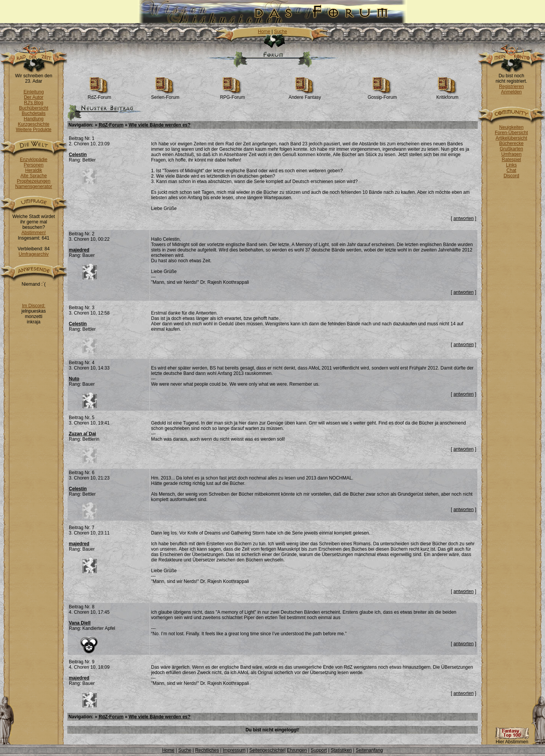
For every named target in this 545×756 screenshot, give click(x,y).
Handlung (34, 119)
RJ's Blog (33, 103)
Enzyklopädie (34, 160)
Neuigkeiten (511, 127)
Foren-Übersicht (511, 133)
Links (511, 165)
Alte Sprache (34, 176)
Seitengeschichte (267, 750)
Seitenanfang (369, 750)
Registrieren (511, 87)
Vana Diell (80, 623)
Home (264, 32)
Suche (281, 32)
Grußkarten (511, 149)
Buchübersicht (33, 108)
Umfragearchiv (33, 254)
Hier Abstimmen (512, 740)
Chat (511, 170)
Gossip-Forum (382, 95)
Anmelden (511, 92)
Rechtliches (207, 750)
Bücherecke (511, 143)
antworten (464, 218)
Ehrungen (297, 750)
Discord (511, 176)
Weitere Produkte (34, 130)
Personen (34, 165)
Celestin (78, 155)
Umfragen (511, 154)
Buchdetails (33, 113)
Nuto (74, 379)
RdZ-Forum (99, 95)
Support (319, 750)
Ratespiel (511, 160)
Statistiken (341, 750)
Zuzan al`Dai (82, 434)
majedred (79, 250)
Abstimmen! (34, 233)
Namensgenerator (33, 187)
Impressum (234, 750)
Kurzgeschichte (33, 124)
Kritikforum (447, 95)
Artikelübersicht (511, 138)
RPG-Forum (232, 95)
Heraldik (33, 170)
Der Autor (34, 97)
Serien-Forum (165, 95)
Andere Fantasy (305, 95)
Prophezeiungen (34, 181)
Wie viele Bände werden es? (160, 125)
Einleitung (34, 92)
